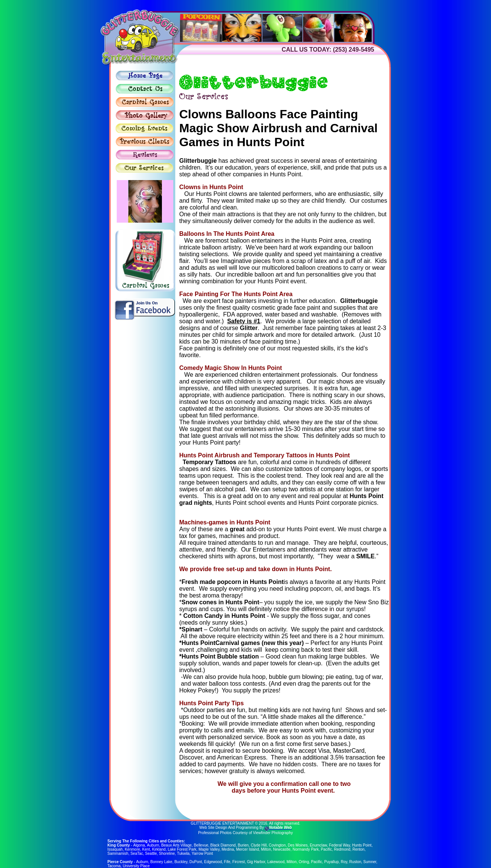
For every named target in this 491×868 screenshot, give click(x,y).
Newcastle (282, 849)
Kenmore (132, 849)
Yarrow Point (202, 853)
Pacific (326, 849)
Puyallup (331, 862)
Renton (358, 849)
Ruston (355, 862)
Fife (227, 862)
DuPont (196, 862)
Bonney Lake (161, 862)
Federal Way (339, 845)
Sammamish (118, 853)
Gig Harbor (256, 862)
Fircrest (238, 862)
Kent (146, 849)
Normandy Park (306, 849)
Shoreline (167, 853)
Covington (277, 845)
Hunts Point (361, 845)
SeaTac (136, 853)
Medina (228, 849)
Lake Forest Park (182, 849)
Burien (243, 845)
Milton (266, 849)
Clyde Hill (258, 845)
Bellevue (201, 845)
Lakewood (276, 862)
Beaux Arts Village (176, 845)
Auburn (152, 845)
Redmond (342, 849)
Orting (304, 862)
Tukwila (183, 853)
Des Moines (297, 845)
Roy (344, 862)
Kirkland (159, 849)
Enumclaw (318, 845)
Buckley (181, 862)
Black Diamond (223, 845)
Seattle (151, 853)
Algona (139, 845)
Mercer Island (248, 849)
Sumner (369, 862)
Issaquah (115, 849)
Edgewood (213, 862)
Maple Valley (209, 849)
